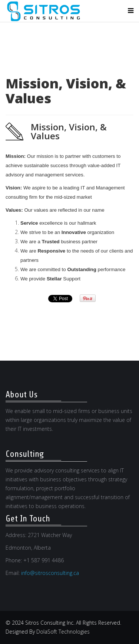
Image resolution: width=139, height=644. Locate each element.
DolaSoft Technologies (63, 632)
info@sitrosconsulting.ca (50, 573)
